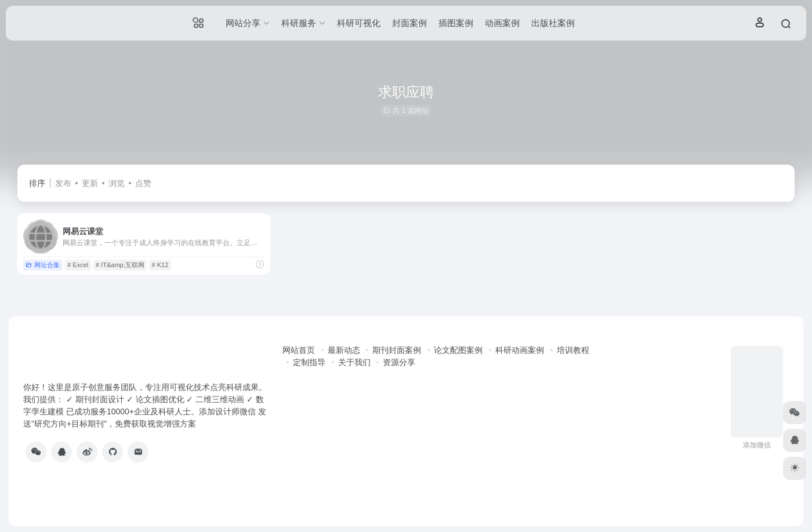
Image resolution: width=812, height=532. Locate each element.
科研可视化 (359, 23)
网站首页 (299, 350)
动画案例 (502, 23)
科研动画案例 (520, 350)
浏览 (117, 183)
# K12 (160, 265)
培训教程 (573, 350)
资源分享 (399, 362)
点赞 (143, 183)
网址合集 (43, 265)
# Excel (78, 265)
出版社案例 (553, 23)
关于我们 (354, 362)
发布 (63, 183)
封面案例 (409, 23)
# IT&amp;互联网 (120, 265)
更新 (90, 183)
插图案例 (456, 23)
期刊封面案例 (397, 350)
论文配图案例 (458, 350)
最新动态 (344, 350)
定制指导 (309, 362)
